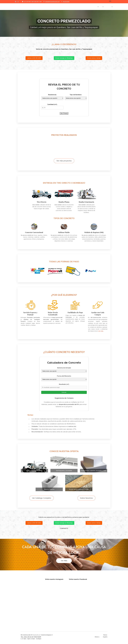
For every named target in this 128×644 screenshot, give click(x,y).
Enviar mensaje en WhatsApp (64, 58)
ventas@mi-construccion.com (52, 2)
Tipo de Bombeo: (76, 95)
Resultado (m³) (64, 384)
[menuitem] (67, 7)
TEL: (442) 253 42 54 (27, 637)
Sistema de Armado (64, 368)
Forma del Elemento (64, 376)
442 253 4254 (66, 2)
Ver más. (101, 331)
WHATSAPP (38, 637)
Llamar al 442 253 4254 (34, 58)
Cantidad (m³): (52, 104)
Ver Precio (64, 113)
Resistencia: (52, 95)
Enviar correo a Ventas (94, 58)
